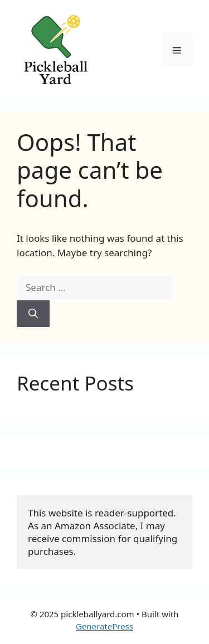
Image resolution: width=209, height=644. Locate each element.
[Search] (33, 314)
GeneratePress (104, 626)
